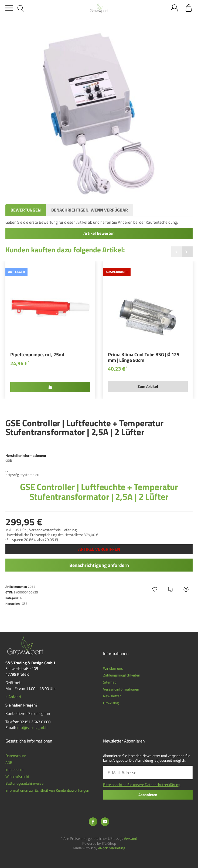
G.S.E (24, 598)
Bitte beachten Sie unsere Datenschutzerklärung (142, 785)
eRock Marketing (112, 848)
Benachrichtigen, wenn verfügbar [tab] (90, 210)
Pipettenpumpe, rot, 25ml (37, 355)
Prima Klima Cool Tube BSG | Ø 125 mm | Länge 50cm (144, 358)
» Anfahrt (13, 697)
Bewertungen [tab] (26, 210)
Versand (130, 839)
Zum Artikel (148, 386)
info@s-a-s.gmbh (32, 727)
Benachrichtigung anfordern (99, 565)
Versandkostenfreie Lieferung (53, 530)
